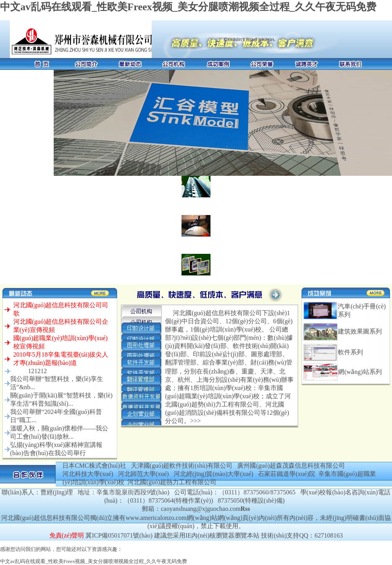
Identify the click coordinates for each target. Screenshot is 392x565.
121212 (37, 371)
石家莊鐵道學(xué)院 (287, 474)
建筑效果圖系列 (360, 331)
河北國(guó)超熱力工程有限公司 (172, 482)
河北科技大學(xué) (88, 474)
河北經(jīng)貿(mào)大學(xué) (214, 474)
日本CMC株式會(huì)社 (94, 466)
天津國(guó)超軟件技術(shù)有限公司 (182, 466)
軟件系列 (350, 352)
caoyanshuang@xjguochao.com (201, 509)
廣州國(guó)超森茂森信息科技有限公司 (291, 466)
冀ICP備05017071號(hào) (119, 535)
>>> (195, 421)
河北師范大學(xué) (143, 474)
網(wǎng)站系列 (360, 372)
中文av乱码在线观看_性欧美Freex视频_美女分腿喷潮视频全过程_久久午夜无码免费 (188, 7)
